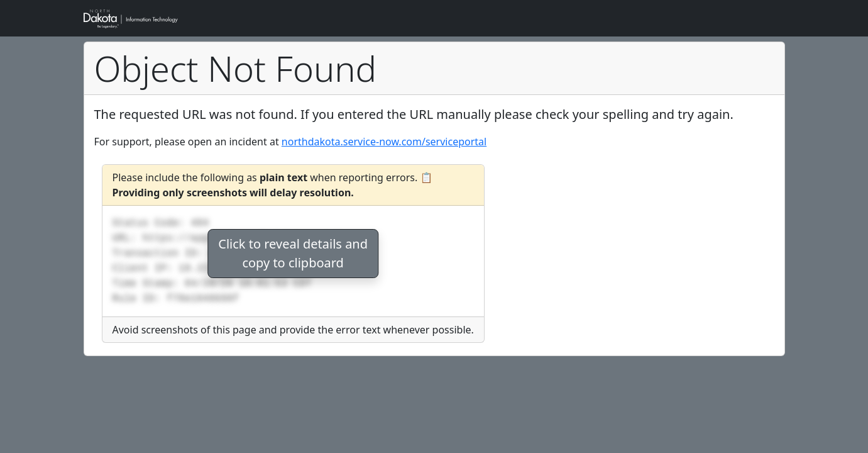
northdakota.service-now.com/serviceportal (384, 142)
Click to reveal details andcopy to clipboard (293, 253)
